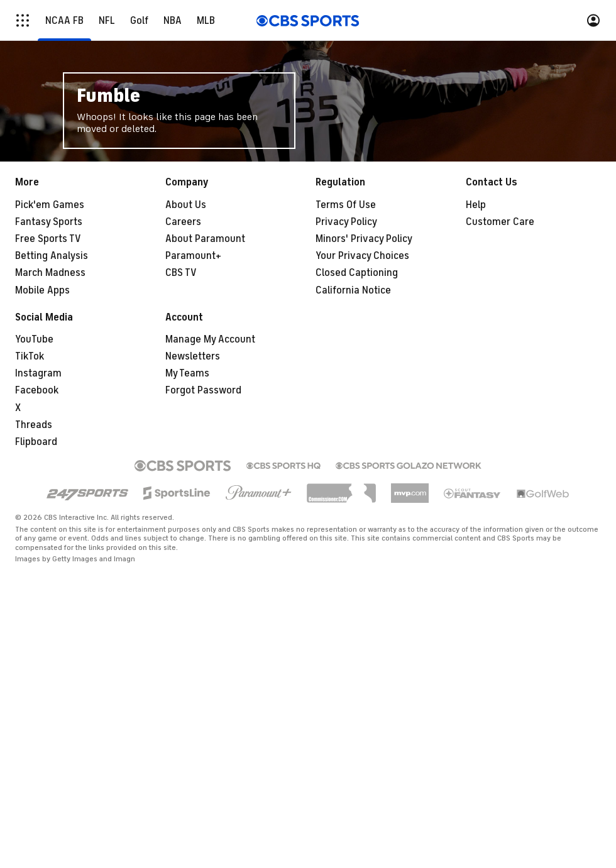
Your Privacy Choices (362, 256)
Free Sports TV (48, 239)
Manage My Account (210, 339)
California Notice (353, 290)
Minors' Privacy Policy (364, 239)
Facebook (37, 390)
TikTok (30, 356)
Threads (34, 425)
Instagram (38, 373)
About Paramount (205, 239)
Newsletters (193, 356)
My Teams (187, 373)
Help (476, 205)
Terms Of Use (346, 205)
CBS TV (181, 273)
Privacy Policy (346, 222)
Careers (183, 222)
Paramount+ (193, 256)
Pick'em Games (50, 205)
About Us (186, 205)
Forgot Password (203, 390)
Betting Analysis (52, 256)
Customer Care (500, 222)
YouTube (34, 339)
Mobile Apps (42, 290)
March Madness (50, 273)
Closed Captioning (357, 273)
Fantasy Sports (49, 222)
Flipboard (36, 442)
